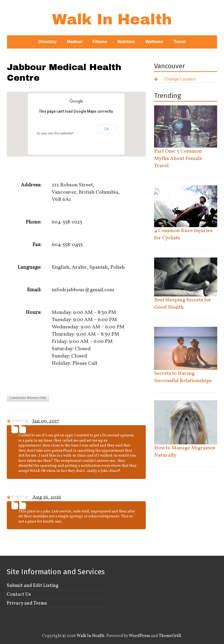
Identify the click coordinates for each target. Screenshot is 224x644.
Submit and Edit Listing (33, 586)
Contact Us (19, 594)
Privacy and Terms (27, 603)
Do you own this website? (55, 133)
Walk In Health (112, 19)
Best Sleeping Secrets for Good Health (183, 304)
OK (107, 129)
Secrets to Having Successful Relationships (183, 377)
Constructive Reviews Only (28, 398)
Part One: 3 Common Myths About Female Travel (178, 159)
